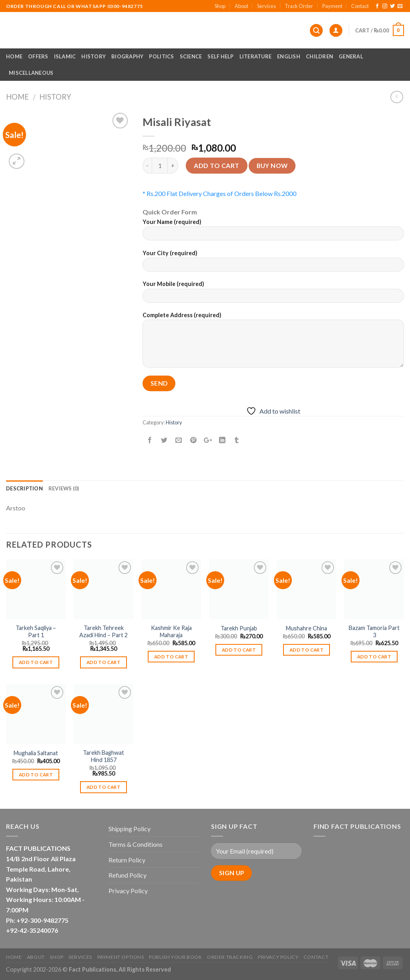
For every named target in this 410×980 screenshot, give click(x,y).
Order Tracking (230, 957)
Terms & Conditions (136, 844)
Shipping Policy (130, 829)
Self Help (220, 56)
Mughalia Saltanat (36, 753)
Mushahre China (306, 628)
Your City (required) (273, 263)
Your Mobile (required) (273, 294)
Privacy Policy (128, 891)
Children (320, 56)
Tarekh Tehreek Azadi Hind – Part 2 (104, 632)
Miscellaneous (31, 73)
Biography (127, 56)
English (289, 56)
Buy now (272, 166)
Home (14, 56)
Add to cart (216, 165)
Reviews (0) (64, 488)
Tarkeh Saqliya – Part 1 (36, 632)
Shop (220, 6)
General (351, 56)
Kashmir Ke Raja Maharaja (171, 632)
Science (191, 56)
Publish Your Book (175, 957)
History (93, 56)
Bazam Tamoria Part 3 (374, 632)
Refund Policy (128, 875)
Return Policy (127, 860)
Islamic (65, 56)
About (241, 6)
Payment (332, 6)
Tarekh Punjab (239, 628)
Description (24, 488)
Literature (256, 56)
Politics (161, 56)
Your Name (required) (273, 232)
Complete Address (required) (273, 342)
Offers (38, 56)
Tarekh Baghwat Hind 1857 (104, 756)
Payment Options (121, 957)
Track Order (299, 6)
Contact (360, 6)
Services (266, 6)
